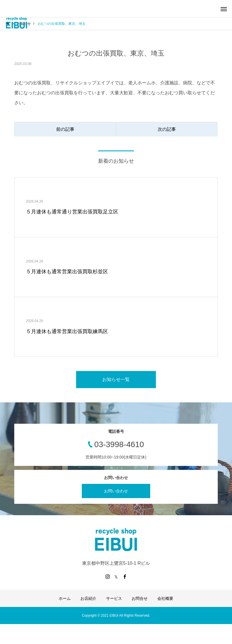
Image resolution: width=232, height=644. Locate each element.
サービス (114, 598)
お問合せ (140, 598)
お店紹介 (88, 598)
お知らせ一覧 (116, 379)
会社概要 (165, 598)
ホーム (65, 598)
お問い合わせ (116, 491)
